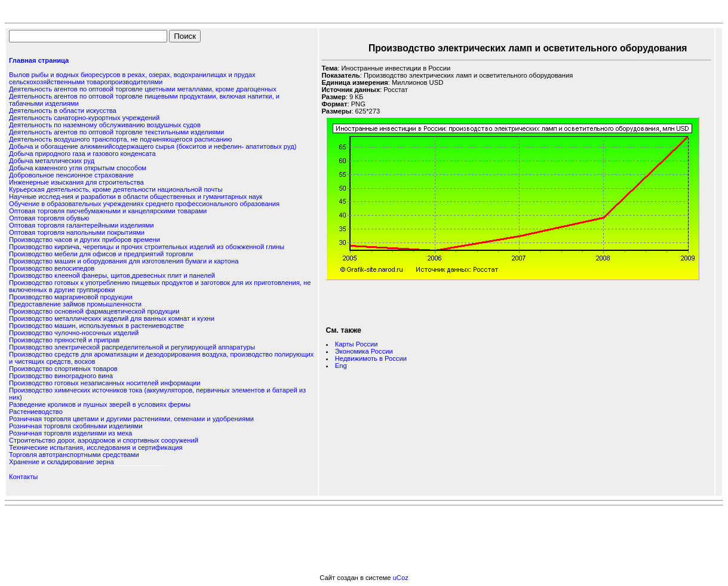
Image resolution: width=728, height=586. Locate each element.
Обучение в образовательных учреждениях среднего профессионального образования (144, 204)
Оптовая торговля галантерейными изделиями (82, 225)
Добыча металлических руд (52, 161)
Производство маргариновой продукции (71, 297)
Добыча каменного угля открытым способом (78, 168)
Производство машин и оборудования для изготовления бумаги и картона (124, 261)
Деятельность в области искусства (63, 111)
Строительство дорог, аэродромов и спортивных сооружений (104, 440)
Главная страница (39, 60)
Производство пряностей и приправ (64, 340)
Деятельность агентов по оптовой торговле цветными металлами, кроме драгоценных (143, 89)
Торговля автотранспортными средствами (74, 455)
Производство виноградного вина (61, 376)
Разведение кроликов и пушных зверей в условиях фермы (100, 404)
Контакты (23, 477)
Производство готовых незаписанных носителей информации (105, 383)
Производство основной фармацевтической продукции (94, 311)
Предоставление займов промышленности (75, 304)
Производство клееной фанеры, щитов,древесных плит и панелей (112, 275)
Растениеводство (36, 412)
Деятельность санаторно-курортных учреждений (84, 118)
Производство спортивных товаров (63, 369)
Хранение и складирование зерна (62, 462)
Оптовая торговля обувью (49, 218)
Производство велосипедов (52, 268)
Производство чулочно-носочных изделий (74, 333)
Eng (341, 366)
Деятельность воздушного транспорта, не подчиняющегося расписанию (120, 139)
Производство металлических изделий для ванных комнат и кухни (112, 318)
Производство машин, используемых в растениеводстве (96, 326)
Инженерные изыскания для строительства (76, 182)
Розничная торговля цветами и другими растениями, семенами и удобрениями (131, 419)
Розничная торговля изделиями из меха (70, 433)
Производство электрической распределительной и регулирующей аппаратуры (132, 347)
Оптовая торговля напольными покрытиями (77, 232)
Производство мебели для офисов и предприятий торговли (101, 254)
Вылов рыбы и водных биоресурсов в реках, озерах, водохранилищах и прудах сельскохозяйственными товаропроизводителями (132, 78)
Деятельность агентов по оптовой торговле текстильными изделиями (116, 132)
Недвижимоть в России (371, 358)
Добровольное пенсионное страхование (71, 175)
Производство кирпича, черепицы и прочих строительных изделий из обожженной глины (147, 247)
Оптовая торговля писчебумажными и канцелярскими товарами (108, 211)
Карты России (357, 344)
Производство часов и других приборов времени (85, 240)
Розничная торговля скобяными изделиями (76, 426)
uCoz (401, 578)
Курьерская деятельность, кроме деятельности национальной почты (116, 189)
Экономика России (364, 351)
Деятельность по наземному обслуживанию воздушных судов (105, 125)
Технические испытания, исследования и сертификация (96, 447)
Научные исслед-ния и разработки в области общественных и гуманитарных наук (136, 197)
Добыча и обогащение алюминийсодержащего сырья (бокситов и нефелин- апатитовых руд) (153, 146)
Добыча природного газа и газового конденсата (82, 154)
